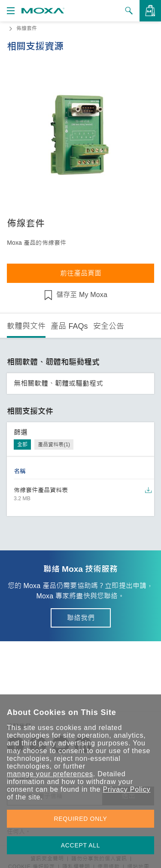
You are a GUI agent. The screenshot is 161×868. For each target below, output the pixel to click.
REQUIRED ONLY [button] (81, 819)
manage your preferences (50, 774)
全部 (22, 445)
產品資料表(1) (54, 445)
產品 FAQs (69, 326)
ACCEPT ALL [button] (81, 845)
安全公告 (109, 326)
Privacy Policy (126, 789)
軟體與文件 (26, 326)
